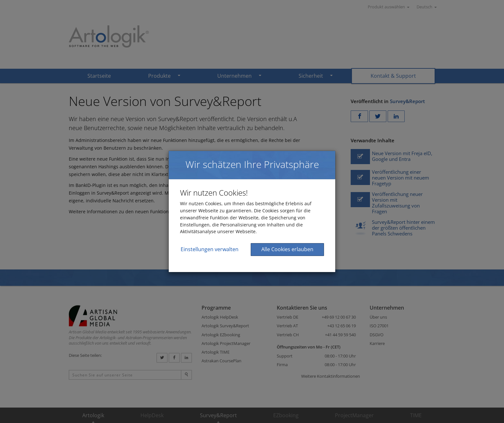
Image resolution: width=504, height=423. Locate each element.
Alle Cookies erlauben (287, 249)
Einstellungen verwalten (210, 249)
